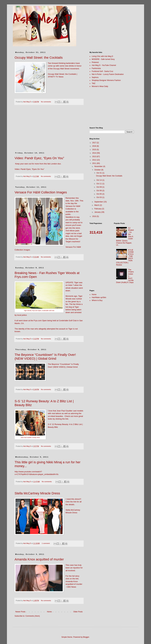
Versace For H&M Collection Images (41, 192)
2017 (95, 143)
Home (49, 612)
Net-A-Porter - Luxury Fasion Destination (108, 74)
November (99, 166)
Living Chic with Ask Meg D (102, 56)
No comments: (46, 102)
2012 (95, 160)
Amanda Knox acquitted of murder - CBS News (74, 584)
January (98, 212)
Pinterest (95, 62)
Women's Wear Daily (100, 86)
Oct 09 (99, 187)
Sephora (95, 77)
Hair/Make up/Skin (99, 297)
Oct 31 (99, 173)
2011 (95, 163)
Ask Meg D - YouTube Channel (104, 65)
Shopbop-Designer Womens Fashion (106, 80)
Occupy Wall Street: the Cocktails (39, 58)
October (98, 170)
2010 (95, 216)
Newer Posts (20, 612)
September (99, 202)
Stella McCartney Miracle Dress (37, 493)
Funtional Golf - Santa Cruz (102, 71)
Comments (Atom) (33, 616)
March (97, 205)
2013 (95, 157)
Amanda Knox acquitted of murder (39, 559)
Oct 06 (99, 191)
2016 (95, 146)
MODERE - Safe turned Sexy (103, 59)
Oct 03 (99, 197)
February (98, 209)
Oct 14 (99, 180)
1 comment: (46, 543)
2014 (95, 153)
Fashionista (96, 68)
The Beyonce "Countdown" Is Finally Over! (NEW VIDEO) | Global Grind (45, 357)
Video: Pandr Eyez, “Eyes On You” (39, 158)
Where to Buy (97, 300)
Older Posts (78, 612)
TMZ (94, 83)
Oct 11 (99, 184)
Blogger (86, 637)
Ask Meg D (42, 19)
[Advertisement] (49, 130)
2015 (95, 150)
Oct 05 (99, 194)
